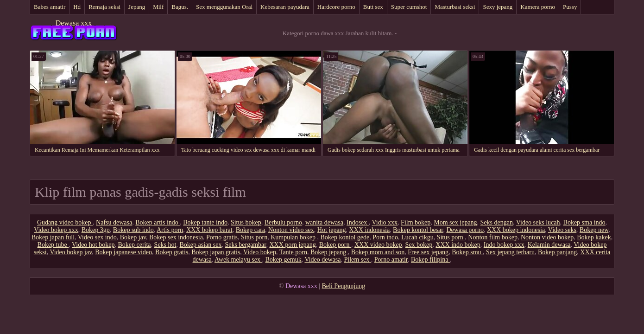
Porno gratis (222, 237)
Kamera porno (538, 7)
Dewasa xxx (74, 23)
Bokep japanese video (123, 252)
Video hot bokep (93, 245)
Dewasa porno (465, 230)
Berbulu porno (283, 222)
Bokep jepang (329, 252)
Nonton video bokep (547, 237)
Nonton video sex (291, 230)
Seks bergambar (245, 245)
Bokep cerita (134, 245)
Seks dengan (497, 222)
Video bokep (260, 252)
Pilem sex (357, 260)
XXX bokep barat (209, 230)
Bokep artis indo (158, 222)
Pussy (570, 7)
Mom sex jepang (455, 222)
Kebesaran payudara (285, 7)
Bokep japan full (53, 237)
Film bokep (416, 222)
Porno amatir (391, 260)
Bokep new (594, 230)
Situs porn (254, 237)
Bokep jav (133, 237)
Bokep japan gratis (216, 252)
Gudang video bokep (65, 222)
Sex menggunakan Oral (224, 7)
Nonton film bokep (493, 237)
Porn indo (385, 237)
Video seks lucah (538, 222)
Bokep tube (53, 245)
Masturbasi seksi (455, 7)
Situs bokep (246, 222)
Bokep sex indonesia (176, 237)
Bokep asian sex (200, 245)
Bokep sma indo (584, 222)
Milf (158, 7)
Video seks (562, 230)
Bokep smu (467, 252)
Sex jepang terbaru (510, 252)
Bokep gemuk (283, 260)
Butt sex (373, 7)
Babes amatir (50, 7)
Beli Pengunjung (344, 286)
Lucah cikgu (417, 237)
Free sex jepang (428, 252)
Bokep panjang (557, 252)
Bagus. (180, 7)
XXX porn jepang (292, 245)
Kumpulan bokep (294, 237)
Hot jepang (332, 230)
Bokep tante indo (205, 222)
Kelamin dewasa (549, 245)
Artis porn (170, 230)
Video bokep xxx (56, 230)
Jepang (137, 7)
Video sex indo (97, 237)
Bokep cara (250, 230)
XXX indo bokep (458, 245)
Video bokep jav (71, 252)
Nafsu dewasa (114, 222)
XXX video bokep (378, 245)
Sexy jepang (498, 7)
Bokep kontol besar (418, 230)
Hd (77, 7)
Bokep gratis (172, 252)
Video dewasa (322, 260)
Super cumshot (409, 7)
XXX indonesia (370, 230)
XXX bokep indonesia (516, 230)
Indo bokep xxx (504, 245)
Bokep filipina (430, 260)
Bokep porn (335, 245)
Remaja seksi (104, 7)
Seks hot (165, 245)
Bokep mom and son (378, 252)
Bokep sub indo (133, 230)
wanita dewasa (324, 222)
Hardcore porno (336, 7)
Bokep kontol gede (345, 237)
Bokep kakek (594, 237)
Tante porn (293, 252)
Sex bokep (419, 245)
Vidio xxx (385, 222)
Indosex (358, 222)
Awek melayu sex (238, 260)
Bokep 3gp (96, 230)
